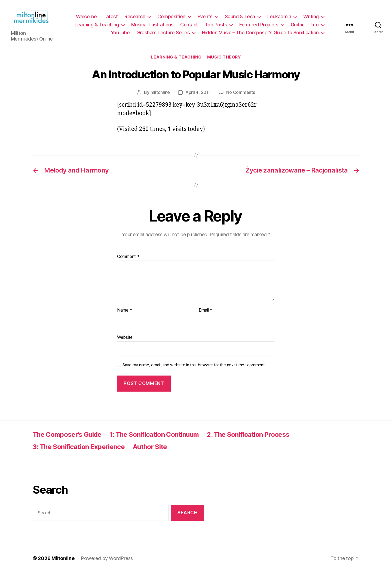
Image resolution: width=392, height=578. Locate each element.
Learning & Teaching (97, 27)
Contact (189, 27)
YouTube (120, 35)
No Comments (241, 97)
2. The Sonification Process (248, 439)
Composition (171, 19)
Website (125, 342)
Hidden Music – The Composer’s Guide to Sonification (260, 35)
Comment (128, 261)
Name (125, 315)
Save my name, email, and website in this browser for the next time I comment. (194, 369)
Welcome (86, 19)
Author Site (150, 451)
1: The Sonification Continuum (154, 439)
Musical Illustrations (152, 27)
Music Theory (224, 62)
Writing (311, 19)
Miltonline (63, 563)
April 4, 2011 (198, 97)
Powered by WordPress (107, 563)
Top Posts (216, 27)
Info (315, 27)
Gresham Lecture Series (163, 35)
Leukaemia (279, 19)
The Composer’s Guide (67, 439)
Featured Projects (259, 27)
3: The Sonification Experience (79, 451)
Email (206, 315)
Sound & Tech (240, 19)
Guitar (297, 27)
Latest (111, 19)
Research (135, 19)
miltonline (160, 97)
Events (205, 19)
